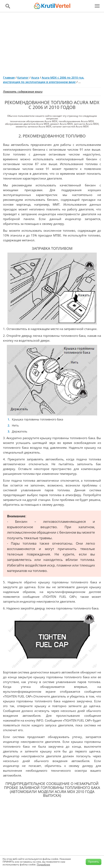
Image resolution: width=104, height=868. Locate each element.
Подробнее (43, 864)
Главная (9, 78)
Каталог (23, 78)
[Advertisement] (52, 42)
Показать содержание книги (23, 92)
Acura (35, 78)
